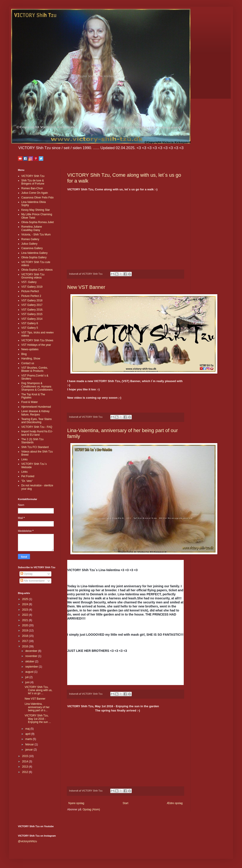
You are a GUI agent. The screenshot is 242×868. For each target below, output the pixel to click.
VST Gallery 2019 (32, 287)
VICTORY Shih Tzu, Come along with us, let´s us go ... (39, 690)
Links (24, 459)
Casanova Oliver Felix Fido (37, 198)
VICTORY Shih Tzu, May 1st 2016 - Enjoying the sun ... (38, 719)
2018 (26, 636)
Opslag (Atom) (91, 809)
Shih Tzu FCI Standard (35, 447)
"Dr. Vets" (27, 481)
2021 (26, 620)
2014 (26, 761)
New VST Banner (86, 287)
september (32, 667)
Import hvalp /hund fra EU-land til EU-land (37, 433)
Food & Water (30, 402)
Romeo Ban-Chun (32, 188)
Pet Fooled (28, 476)
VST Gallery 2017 (32, 305)
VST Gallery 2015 (32, 314)
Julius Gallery (29, 244)
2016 (26, 646)
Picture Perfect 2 (31, 296)
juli (27, 677)
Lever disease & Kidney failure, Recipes (35, 413)
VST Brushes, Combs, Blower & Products (35, 369)
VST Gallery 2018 (32, 300)
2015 (26, 756)
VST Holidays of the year (36, 345)
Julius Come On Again (35, 193)
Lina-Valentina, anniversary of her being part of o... (37, 707)
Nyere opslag (76, 803)
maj (28, 729)
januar (29, 750)
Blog (24, 354)
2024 (26, 604)
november (32, 656)
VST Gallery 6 (30, 323)
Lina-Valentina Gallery (34, 253)
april (28, 734)
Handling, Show (31, 359)
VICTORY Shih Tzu (33, 176)
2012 (26, 772)
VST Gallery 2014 (32, 319)
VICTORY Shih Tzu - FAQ (37, 427)
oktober (30, 661)
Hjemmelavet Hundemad (36, 407)
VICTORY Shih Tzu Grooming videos (33, 276)
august (30, 672)
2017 (26, 641)
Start (125, 803)
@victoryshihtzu (27, 841)
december (32, 651)
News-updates (30, 349)
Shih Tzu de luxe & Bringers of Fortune (33, 182)
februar (30, 744)
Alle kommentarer (33, 581)
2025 (26, 599)
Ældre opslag (175, 803)
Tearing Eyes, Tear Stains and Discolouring (37, 421)
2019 (26, 631)
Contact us (28, 363)
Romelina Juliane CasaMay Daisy (32, 228)
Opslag (26, 574)
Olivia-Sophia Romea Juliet (38, 222)
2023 (26, 610)
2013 (26, 767)
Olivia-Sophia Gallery (34, 257)
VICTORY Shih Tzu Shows (37, 340)
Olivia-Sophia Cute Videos (37, 270)
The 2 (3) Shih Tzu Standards (32, 441)
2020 (26, 625)
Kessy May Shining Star (36, 210)
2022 (26, 615)
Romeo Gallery (30, 239)
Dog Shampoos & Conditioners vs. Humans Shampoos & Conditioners (37, 386)
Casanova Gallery (32, 248)
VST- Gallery (29, 282)
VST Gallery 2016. (32, 310)
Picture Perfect (30, 291)
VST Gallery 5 (30, 328)
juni (28, 682)
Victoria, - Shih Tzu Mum (36, 235)
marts (29, 739)
